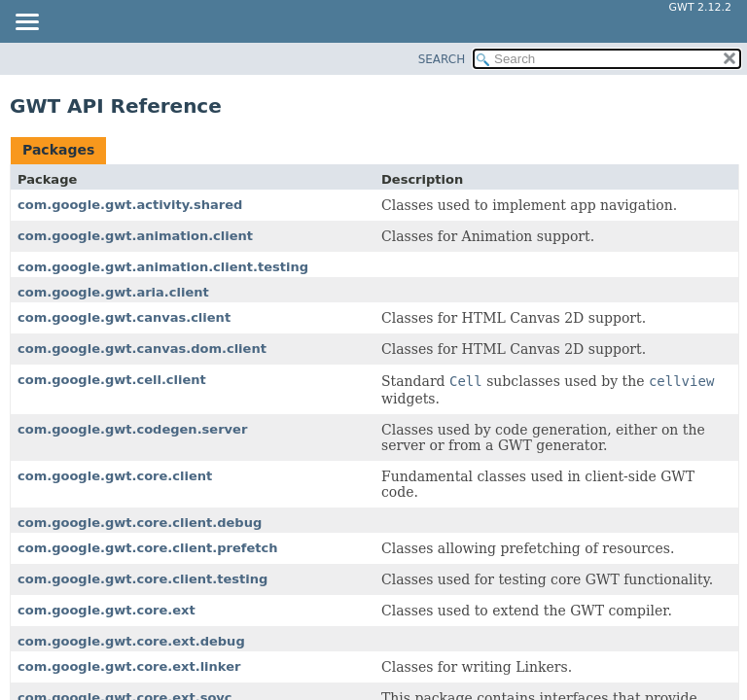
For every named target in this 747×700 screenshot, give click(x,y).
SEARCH (442, 59)
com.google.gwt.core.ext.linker (129, 666)
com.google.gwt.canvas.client (124, 317)
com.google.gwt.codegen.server (132, 429)
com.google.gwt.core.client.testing (142, 579)
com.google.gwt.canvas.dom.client (142, 349)
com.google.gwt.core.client (115, 476)
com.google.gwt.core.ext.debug (131, 641)
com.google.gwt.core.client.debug (140, 523)
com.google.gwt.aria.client (113, 292)
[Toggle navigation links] (26, 23)
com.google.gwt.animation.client (135, 236)
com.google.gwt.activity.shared (130, 205)
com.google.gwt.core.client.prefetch (147, 548)
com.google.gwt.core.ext (107, 610)
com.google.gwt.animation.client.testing (163, 267)
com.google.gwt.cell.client (112, 380)
